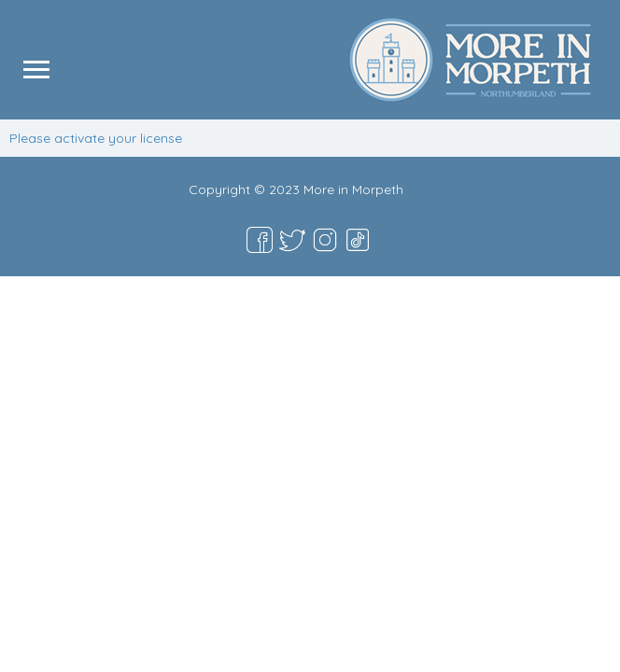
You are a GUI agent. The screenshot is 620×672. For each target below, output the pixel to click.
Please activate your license (96, 138)
